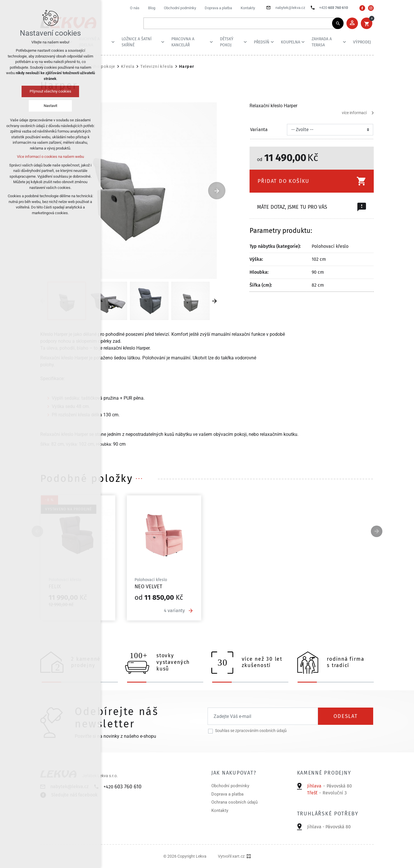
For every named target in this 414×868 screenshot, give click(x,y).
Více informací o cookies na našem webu (50, 157)
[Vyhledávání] (338, 23)
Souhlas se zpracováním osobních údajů (251, 731)
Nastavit (50, 106)
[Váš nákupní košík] (367, 23)
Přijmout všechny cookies (50, 91)
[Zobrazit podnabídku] (113, 42)
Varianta (259, 130)
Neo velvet (148, 587)
